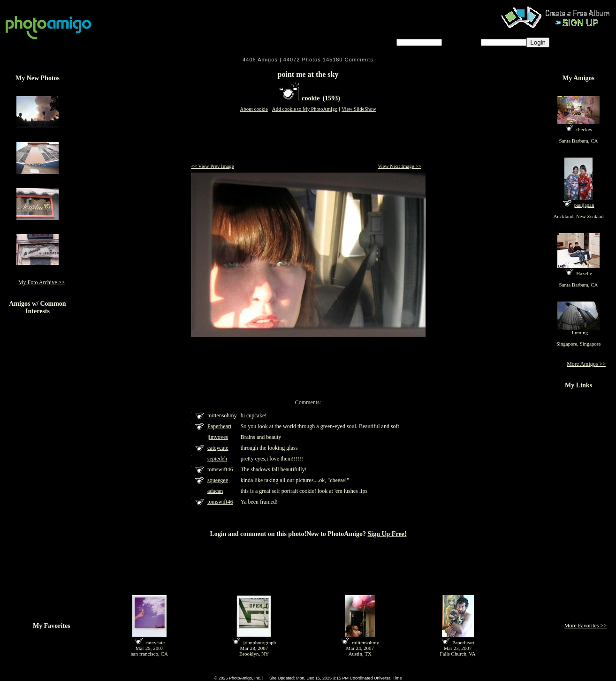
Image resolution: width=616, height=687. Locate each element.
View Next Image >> (399, 166)
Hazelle (584, 273)
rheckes (584, 129)
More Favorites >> (586, 626)
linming (580, 332)
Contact (357, 672)
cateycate (155, 642)
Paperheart (463, 642)
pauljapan (584, 205)
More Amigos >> (586, 364)
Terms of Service (306, 672)
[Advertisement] (308, 138)
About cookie (254, 109)
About (335, 672)
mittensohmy (366, 642)
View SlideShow (359, 109)
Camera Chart (270, 672)
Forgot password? (579, 42)
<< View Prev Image (212, 166)
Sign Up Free (385, 672)
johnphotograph (260, 642)
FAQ (244, 672)
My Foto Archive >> (42, 282)
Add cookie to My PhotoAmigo (305, 109)
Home (225, 672)
